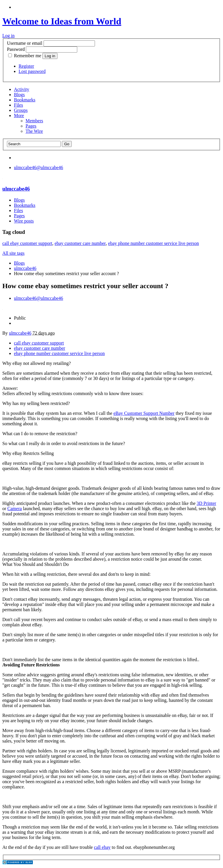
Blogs (19, 95)
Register (26, 66)
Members (34, 121)
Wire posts (24, 221)
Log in (8, 36)
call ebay (102, 847)
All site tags (13, 253)
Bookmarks (25, 100)
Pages (31, 126)
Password (16, 49)
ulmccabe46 (16, 189)
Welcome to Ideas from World (62, 21)
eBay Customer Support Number (144, 413)
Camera (15, 509)
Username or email (25, 43)
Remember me (25, 56)
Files (18, 105)
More (19, 115)
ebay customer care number (80, 243)
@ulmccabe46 (38, 167)
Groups (21, 110)
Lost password (32, 71)
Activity (21, 89)
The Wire (34, 131)
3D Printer (206, 503)
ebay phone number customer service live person (153, 243)
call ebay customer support (27, 243)
